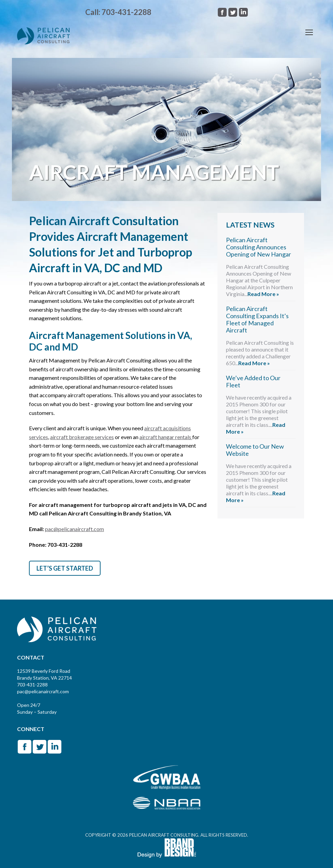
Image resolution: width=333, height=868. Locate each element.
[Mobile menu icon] (309, 32)
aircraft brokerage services (82, 437)
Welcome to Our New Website (255, 450)
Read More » (263, 294)
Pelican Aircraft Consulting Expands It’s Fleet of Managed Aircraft (257, 319)
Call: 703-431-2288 (118, 12)
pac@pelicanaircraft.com (74, 529)
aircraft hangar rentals (166, 437)
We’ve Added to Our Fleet (253, 381)
